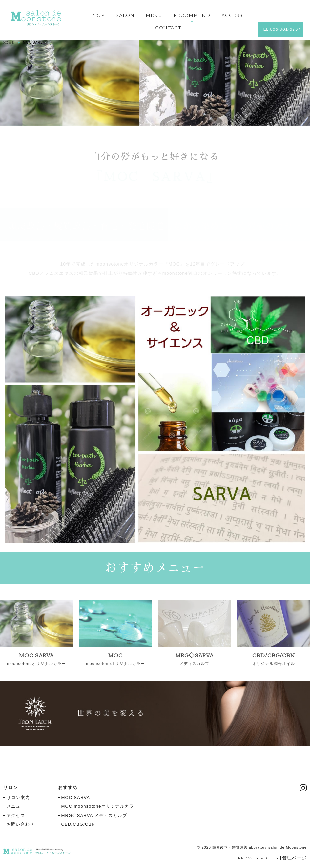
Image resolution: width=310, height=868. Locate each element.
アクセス (16, 815)
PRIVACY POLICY (258, 858)
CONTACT (168, 28)
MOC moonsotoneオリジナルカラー (100, 806)
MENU (154, 15)
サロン (11, 787)
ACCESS (232, 15)
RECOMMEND (192, 15)
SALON (125, 15)
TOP (99, 15)
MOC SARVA (76, 797)
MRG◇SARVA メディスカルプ (94, 815)
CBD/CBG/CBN (78, 824)
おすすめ (68, 787)
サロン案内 (18, 797)
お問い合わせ (21, 824)
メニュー (16, 806)
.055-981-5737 (281, 29)
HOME (9, 43)
